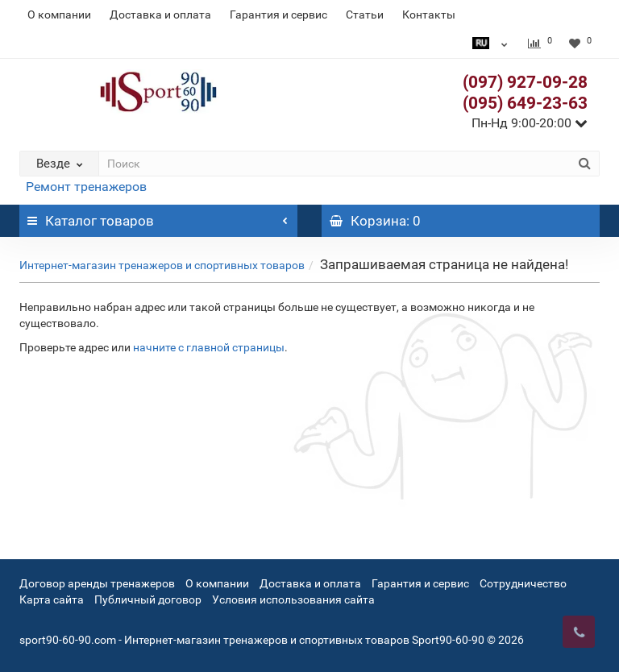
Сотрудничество (523, 583)
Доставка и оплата (160, 15)
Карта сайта (52, 599)
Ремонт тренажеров (86, 187)
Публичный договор (148, 599)
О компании (59, 15)
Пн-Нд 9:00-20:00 (530, 123)
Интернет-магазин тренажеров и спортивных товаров (162, 265)
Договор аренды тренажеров (97, 583)
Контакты (429, 15)
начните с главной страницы (209, 347)
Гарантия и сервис (278, 15)
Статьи (365, 15)
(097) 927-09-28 (525, 82)
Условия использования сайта (293, 599)
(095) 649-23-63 (525, 103)
